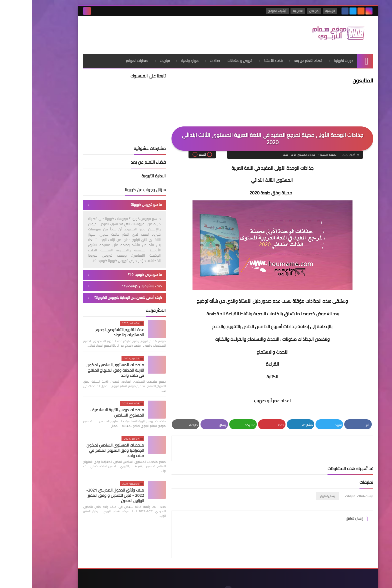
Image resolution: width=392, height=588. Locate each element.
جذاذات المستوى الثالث (270, 153)
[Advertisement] (142, 32)
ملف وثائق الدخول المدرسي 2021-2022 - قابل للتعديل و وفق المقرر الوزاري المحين (83, 493)
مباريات (133, 59)
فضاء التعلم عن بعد (276, 59)
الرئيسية (298, 11)
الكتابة (240, 375)
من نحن (282, 11)
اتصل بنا (266, 11)
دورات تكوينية (311, 59)
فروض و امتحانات (208, 59)
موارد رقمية (158, 59)
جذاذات (183, 59)
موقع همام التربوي (287, 580)
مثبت (253, 153)
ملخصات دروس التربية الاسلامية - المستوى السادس (84, 410)
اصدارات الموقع (105, 59)
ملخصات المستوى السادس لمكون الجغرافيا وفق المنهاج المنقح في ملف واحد (83, 448)
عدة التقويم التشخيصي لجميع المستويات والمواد (87, 330)
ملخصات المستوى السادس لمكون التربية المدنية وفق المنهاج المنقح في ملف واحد (83, 368)
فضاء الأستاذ (241, 59)
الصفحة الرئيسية (296, 153)
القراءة (240, 362)
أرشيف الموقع (245, 11)
